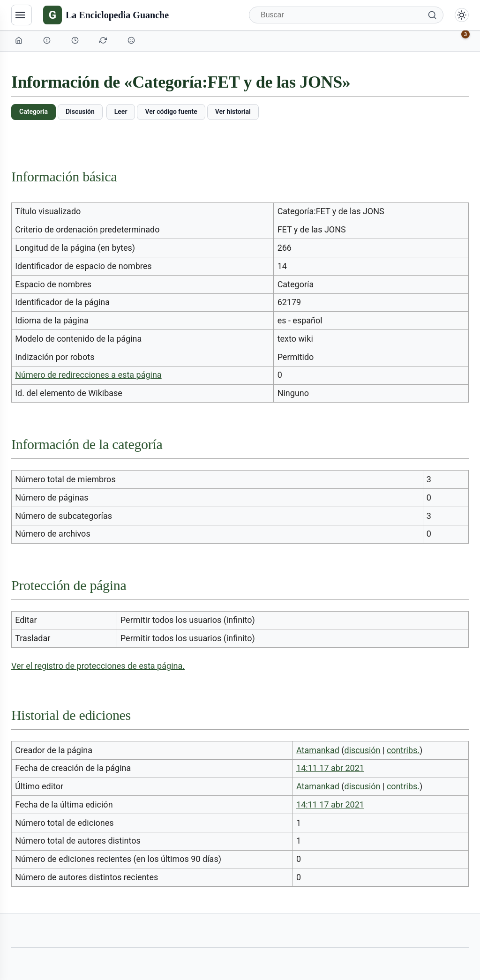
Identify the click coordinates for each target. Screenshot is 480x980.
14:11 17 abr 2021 (330, 768)
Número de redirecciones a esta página (88, 375)
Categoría (34, 112)
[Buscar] (346, 15)
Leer (121, 112)
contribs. (403, 750)
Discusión (80, 112)
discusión (363, 750)
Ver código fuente (171, 112)
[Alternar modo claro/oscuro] (462, 15)
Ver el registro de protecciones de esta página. (98, 666)
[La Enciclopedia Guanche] (106, 15)
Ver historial (233, 112)
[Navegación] (22, 15)
